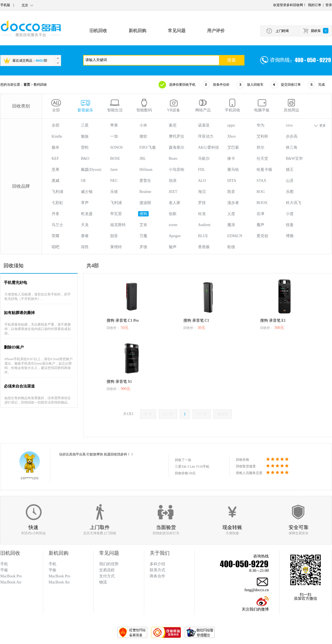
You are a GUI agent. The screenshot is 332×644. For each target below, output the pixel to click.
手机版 (5, 5)
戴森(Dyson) (91, 170)
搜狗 (143, 214)
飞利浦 (57, 192)
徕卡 (231, 159)
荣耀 (56, 236)
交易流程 (107, 570)
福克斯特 (118, 225)
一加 (114, 136)
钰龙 (202, 214)
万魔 (143, 236)
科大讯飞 (294, 203)
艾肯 (143, 225)
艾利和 (262, 136)
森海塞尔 (176, 147)
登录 (329, 5)
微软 (143, 136)
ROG (261, 192)
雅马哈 (233, 170)
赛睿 (85, 236)
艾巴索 (233, 147)
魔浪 (231, 225)
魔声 (260, 225)
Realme (145, 192)
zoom (173, 225)
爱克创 (262, 236)
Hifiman (146, 170)
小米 (143, 125)
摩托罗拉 (176, 136)
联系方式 (157, 570)
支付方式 (107, 576)
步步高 (292, 136)
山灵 (290, 181)
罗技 (202, 203)
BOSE (115, 159)
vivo (289, 125)
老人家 (175, 203)
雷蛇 (85, 147)
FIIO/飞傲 (148, 147)
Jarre (114, 170)
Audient (204, 225)
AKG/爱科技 (209, 147)
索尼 (173, 125)
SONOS (117, 147)
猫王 (290, 170)
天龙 (85, 225)
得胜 (85, 247)
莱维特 (116, 247)
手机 (52, 564)
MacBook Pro (59, 576)
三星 (85, 125)
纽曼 (290, 225)
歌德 (231, 247)
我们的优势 (109, 564)
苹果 (114, 125)
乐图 (290, 192)
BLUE (203, 236)
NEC (114, 181)
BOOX (262, 203)
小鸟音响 (176, 170)
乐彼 (114, 192)
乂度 (231, 214)
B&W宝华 (294, 159)
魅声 (173, 247)
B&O (85, 159)
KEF (55, 159)
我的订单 (315, 5)
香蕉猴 (204, 247)
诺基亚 (204, 125)
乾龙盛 (87, 214)
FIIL (202, 170)
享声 (85, 203)
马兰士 (57, 225)
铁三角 (292, 147)
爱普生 (145, 181)
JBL (143, 159)
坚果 (56, 170)
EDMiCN (235, 236)
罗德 (143, 247)
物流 (103, 582)
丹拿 (56, 214)
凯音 (231, 192)
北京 (25, 5)
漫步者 (233, 203)
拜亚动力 (206, 136)
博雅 (290, 236)
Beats (173, 159)
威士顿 (87, 192)
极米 (56, 147)
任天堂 (262, 159)
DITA (232, 181)
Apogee (175, 236)
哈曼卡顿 (264, 170)
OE (84, 181)
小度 (290, 214)
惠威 (56, 181)
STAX (261, 181)
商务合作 (157, 576)
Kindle (57, 136)
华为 (260, 125)
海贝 (202, 192)
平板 (52, 570)
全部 (56, 125)
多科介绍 (157, 564)
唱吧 (56, 247)
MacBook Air (59, 582)
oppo (231, 125)
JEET (173, 192)
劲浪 (173, 181)
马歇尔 (204, 159)
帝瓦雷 (116, 214)
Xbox (232, 136)
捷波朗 (145, 203)
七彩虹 (57, 203)
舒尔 (260, 147)
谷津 (260, 214)
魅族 (85, 136)
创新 (173, 214)
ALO (202, 181)
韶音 (114, 236)
